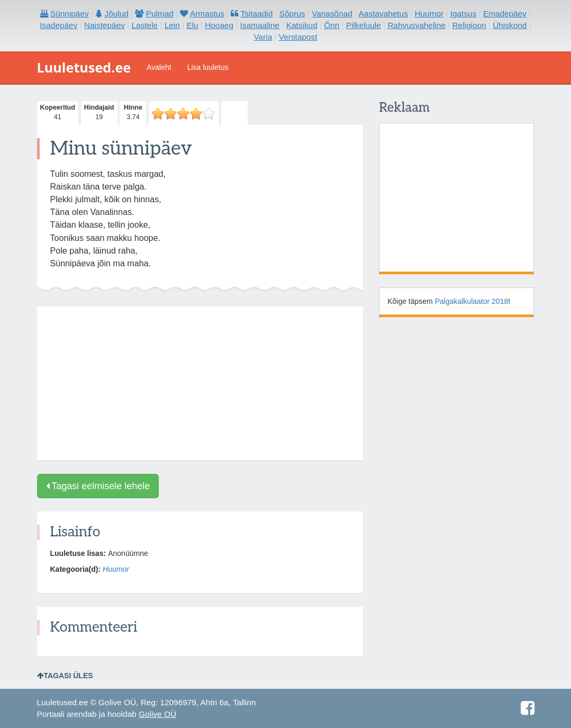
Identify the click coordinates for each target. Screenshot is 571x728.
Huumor (116, 569)
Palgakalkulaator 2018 (472, 301)
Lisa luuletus (208, 67)
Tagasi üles (65, 676)
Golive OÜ (157, 714)
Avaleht (159, 67)
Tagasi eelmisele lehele (98, 486)
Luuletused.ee (84, 67)
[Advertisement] (200, 383)
